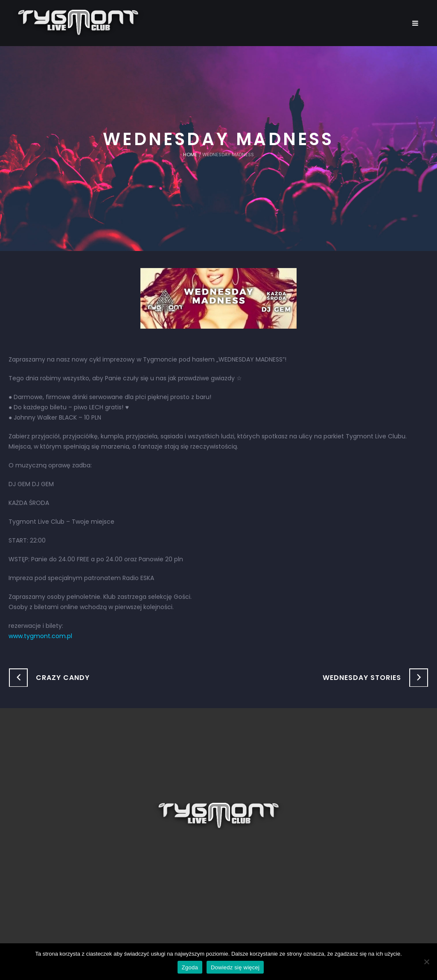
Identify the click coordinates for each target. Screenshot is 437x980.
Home (190, 155)
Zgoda (190, 967)
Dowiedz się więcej (235, 967)
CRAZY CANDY (63, 678)
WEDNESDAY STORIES (362, 678)
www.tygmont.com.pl (40, 636)
